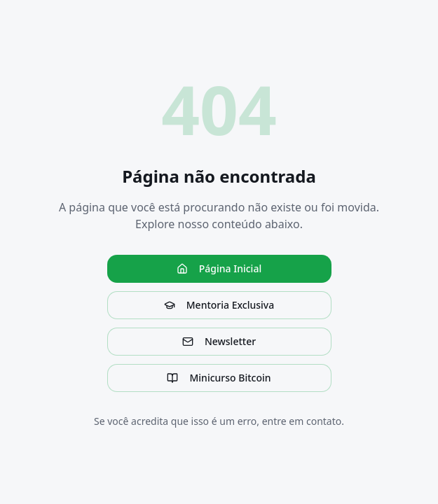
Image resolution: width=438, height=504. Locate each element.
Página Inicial (219, 268)
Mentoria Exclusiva (219, 305)
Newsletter (219, 341)
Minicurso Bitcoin (219, 378)
